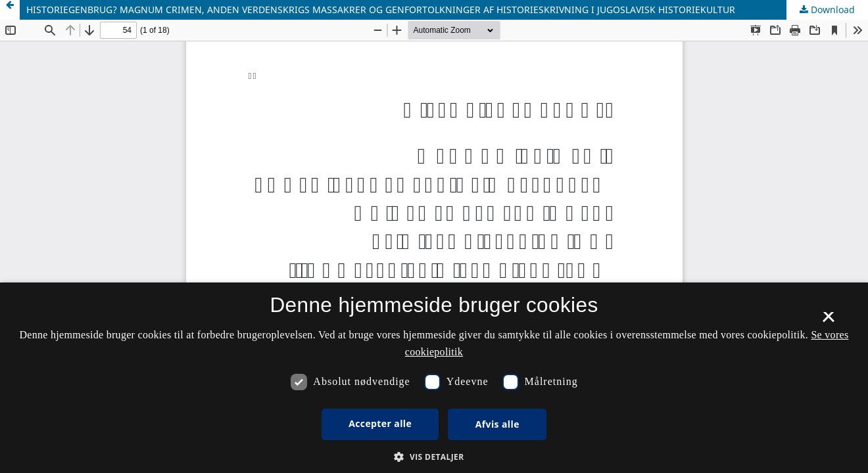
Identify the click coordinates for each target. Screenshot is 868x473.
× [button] (828, 321)
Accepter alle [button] (380, 423)
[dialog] (434, 378)
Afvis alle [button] (497, 424)
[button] (434, 457)
